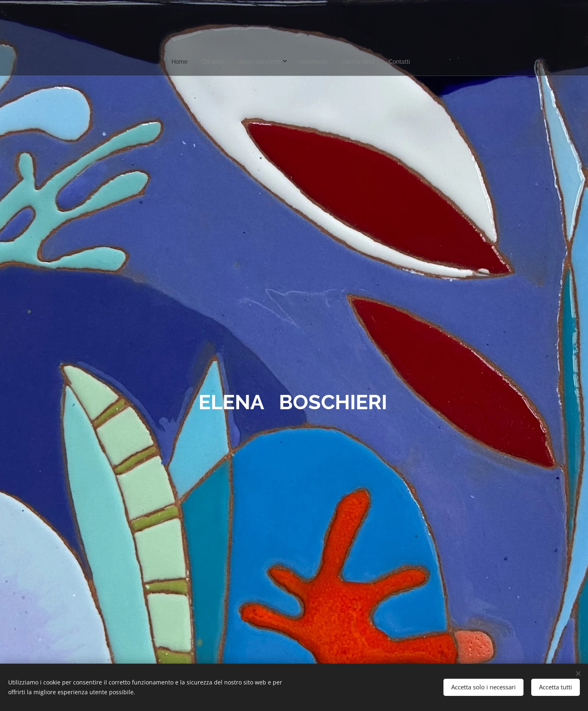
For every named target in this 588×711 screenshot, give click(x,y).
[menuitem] (257, 62)
